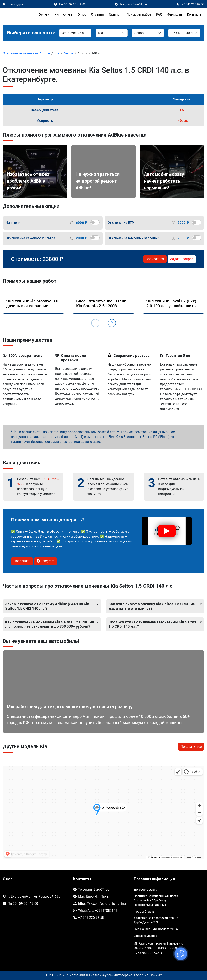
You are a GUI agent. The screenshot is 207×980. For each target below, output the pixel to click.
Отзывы (97, 15)
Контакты (195, 15)
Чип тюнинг (63, 15)
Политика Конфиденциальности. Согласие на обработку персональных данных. (156, 900)
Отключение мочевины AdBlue (26, 53)
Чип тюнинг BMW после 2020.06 (156, 929)
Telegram (45, 561)
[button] (112, 323)
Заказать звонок (145, 936)
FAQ (159, 15)
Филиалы (175, 15)
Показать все (191, 747)
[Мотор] (184, 33)
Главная (115, 15)
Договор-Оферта (145, 890)
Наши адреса (16, 4)
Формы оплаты (145, 912)
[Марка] (112, 33)
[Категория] (75, 33)
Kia (57, 53)
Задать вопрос (182, 259)
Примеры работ (139, 15)
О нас (82, 15)
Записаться (155, 259)
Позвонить (22, 561)
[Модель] (148, 33)
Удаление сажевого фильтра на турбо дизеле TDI (156, 920)
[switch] (95, 222)
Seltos (69, 53)
